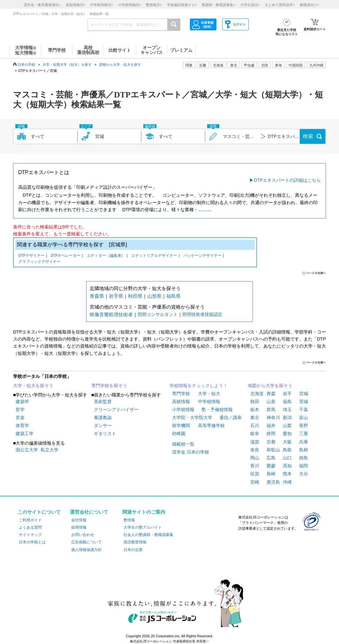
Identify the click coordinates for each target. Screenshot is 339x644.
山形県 (154, 296)
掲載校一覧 (183, 444)
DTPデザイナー (32, 256)
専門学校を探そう (109, 386)
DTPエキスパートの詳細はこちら (287, 180)
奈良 (255, 450)
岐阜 (255, 433)
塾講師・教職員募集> (218, 5)
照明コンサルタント (158, 314)
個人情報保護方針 (87, 550)
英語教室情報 (135, 542)
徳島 (304, 458)
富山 (304, 418)
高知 (287, 466)
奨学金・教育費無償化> (42, 5)
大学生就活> (250, 5)
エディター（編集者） (106, 256)
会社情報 (79, 520)
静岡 (271, 433)
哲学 (20, 410)
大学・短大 (209, 394)
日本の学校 (26, 65)
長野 (304, 425)
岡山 (255, 458)
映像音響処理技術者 (111, 314)
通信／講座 (230, 418)
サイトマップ (30, 535)
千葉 (304, 410)
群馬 (271, 410)
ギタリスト (105, 433)
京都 (271, 442)
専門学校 (181, 394)
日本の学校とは (32, 542)
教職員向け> (309, 5)
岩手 (287, 394)
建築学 (22, 402)
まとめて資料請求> (280, 5)
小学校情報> (130, 5)
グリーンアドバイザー (116, 410)
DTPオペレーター (66, 256)
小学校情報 (183, 410)
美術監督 (103, 402)
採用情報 (79, 527)
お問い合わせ (83, 535)
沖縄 (287, 482)
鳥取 (287, 450)
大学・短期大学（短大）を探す (67, 65)
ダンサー (103, 425)
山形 (271, 402)
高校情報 (181, 402)
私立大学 (49, 450)
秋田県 (135, 296)
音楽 (20, 418)
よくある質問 (30, 527)
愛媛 (271, 466)
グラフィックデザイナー (40, 262)
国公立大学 (27, 450)
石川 (255, 425)
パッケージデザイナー (202, 256)
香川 (255, 466)
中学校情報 (209, 402)
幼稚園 (179, 433)
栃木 (255, 410)
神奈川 (273, 418)
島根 (304, 450)
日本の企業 (133, 550)
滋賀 (255, 442)
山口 (287, 458)
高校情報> (75, 5)
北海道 (218, 65)
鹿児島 (273, 482)
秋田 (255, 402)
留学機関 (181, 425)
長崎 (271, 474)
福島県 (173, 296)
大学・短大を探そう (33, 386)
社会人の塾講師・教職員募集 (148, 535)
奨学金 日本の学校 (191, 452)
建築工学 (25, 433)
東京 (255, 418)
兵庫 (304, 442)
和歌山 (273, 450)
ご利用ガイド (30, 520)
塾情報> (154, 5)
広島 (271, 458)
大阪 (287, 442)
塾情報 (129, 520)
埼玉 (287, 410)
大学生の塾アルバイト (143, 527)
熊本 (287, 474)
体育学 (22, 425)
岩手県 (116, 296)
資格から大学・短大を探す (120, 65)
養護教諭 (103, 418)
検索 (308, 136)
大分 (304, 474)
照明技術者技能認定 (202, 314)
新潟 (287, 418)
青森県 (97, 296)
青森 (271, 394)
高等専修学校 (211, 425)
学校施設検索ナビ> (182, 5)
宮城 (304, 394)
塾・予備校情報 (217, 410)
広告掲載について (87, 542)
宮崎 (255, 482)
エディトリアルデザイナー (154, 256)
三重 (304, 433)
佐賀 (255, 474)
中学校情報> (102, 5)
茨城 (304, 402)
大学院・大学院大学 (192, 418)
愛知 (287, 433)
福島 (287, 402)
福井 (271, 425)
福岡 (304, 466)
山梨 (287, 425)
